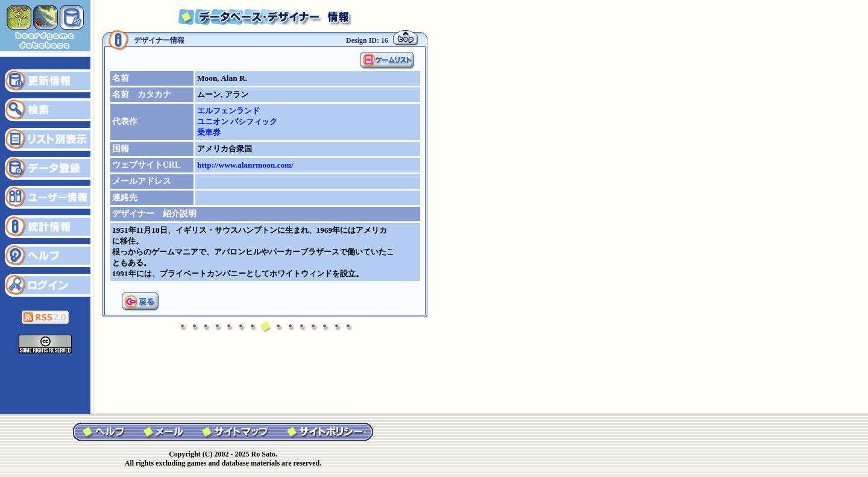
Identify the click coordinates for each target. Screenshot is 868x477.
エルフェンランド (228, 111)
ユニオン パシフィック (237, 122)
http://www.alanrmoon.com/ (245, 165)
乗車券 (209, 132)
